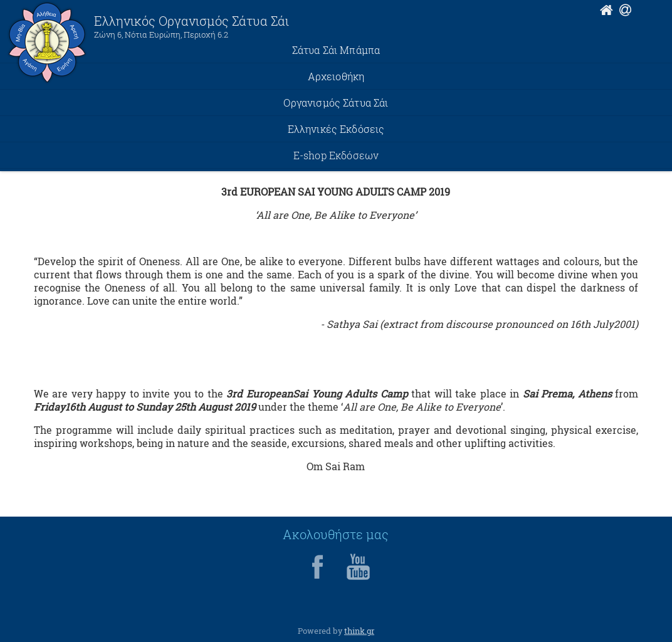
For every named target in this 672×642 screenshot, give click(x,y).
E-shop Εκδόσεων (336, 155)
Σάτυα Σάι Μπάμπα (336, 50)
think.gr (359, 631)
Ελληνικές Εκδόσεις (336, 129)
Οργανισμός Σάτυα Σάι (336, 103)
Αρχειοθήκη (336, 76)
